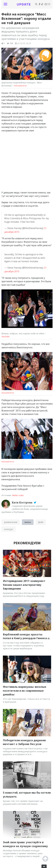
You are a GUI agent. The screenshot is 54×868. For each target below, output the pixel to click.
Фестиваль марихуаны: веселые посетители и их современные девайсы (25, 691)
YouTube (5, 337)
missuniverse (20, 86)
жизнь (28, 522)
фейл (41, 522)
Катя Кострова (22, 502)
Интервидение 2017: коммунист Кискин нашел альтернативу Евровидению (24, 585)
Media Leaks (18, 495)
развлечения (11, 522)
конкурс (9, 529)
